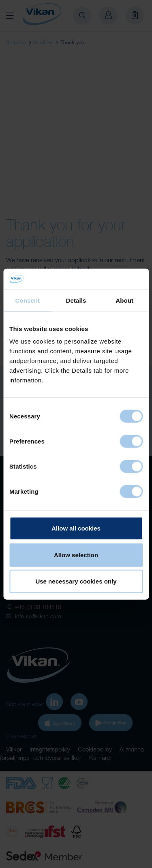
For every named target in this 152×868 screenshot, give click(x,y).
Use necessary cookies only (76, 581)
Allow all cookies (76, 528)
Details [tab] (76, 300)
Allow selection (76, 555)
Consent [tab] (27, 300)
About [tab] (124, 300)
